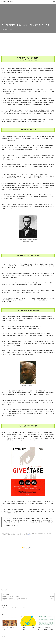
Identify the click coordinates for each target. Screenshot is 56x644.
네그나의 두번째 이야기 (7, 2)
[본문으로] (30, 535)
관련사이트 (4, 636)
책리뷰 (4, 594)
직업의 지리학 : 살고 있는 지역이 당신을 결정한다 (11, 597)
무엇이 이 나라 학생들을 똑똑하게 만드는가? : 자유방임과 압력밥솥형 (15, 598)
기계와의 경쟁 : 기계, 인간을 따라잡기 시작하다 (11, 600)
